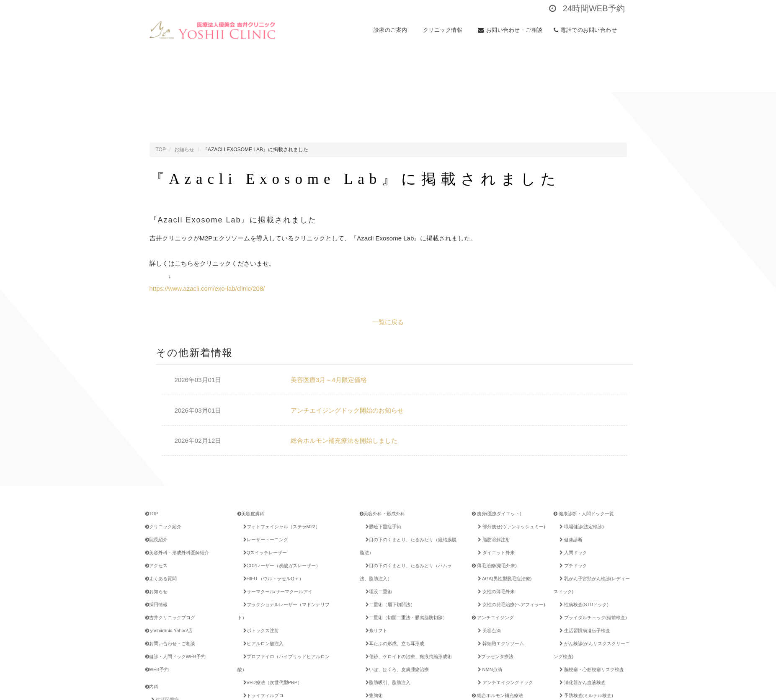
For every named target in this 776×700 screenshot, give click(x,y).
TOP (161, 150)
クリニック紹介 (163, 527)
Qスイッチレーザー (264, 553)
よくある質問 (161, 579)
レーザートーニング (264, 540)
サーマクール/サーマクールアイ (276, 592)
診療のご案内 (393, 30)
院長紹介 (156, 540)
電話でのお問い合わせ (588, 30)
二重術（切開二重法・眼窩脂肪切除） (405, 617)
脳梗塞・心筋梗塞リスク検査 (590, 669)
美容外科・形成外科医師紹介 (177, 553)
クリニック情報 (445, 30)
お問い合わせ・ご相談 (510, 30)
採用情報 (156, 604)
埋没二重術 (377, 592)
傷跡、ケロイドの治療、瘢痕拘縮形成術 (407, 656)
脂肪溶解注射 (492, 540)
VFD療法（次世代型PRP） (271, 682)
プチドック (572, 566)
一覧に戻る (388, 322)
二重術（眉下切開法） (389, 604)
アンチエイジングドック (504, 682)
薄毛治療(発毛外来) (494, 566)
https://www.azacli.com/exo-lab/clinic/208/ (207, 288)
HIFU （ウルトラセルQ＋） (272, 579)
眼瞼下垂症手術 (382, 527)
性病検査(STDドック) (583, 604)
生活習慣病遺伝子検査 (583, 630)
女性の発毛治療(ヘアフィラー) (510, 604)
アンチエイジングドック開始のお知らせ (347, 410)
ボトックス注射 (260, 630)
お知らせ (184, 150)
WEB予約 (157, 669)
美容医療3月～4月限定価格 (329, 380)
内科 (152, 687)
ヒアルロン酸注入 (262, 643)
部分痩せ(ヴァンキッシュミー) (510, 527)
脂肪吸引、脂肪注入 (387, 682)
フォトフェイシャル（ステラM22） (280, 527)
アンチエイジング (493, 617)
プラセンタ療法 (494, 656)
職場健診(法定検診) (580, 527)
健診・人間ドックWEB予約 (175, 656)
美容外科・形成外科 (382, 514)
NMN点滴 (489, 669)
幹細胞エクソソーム (499, 643)
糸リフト (375, 630)
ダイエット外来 (495, 553)
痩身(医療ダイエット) (497, 514)
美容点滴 (488, 630)
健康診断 (570, 540)
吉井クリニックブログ (170, 617)
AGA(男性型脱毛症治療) (503, 579)
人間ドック (572, 553)
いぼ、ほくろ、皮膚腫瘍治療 (396, 669)
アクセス (156, 566)
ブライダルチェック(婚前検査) (592, 617)
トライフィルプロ (262, 695)
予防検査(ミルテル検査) (585, 695)
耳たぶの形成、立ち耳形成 (393, 643)
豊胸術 (373, 695)
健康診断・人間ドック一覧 (584, 514)
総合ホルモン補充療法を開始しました (344, 440)
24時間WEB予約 (587, 8)
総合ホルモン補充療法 (498, 695)
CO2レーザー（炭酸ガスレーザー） (281, 566)
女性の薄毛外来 (495, 592)
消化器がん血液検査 (581, 682)
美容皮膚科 (251, 514)
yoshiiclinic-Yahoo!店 (169, 630)
